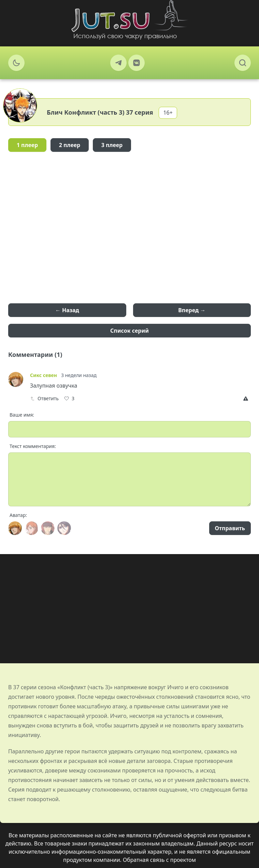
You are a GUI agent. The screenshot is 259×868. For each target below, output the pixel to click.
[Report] (247, 399)
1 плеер (27, 145)
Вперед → (192, 310)
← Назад (67, 310)
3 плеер (112, 145)
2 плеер (70, 145)
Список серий (129, 331)
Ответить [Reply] (44, 398)
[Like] (69, 399)
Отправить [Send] (230, 528)
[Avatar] (15, 528)
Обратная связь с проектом (159, 860)
